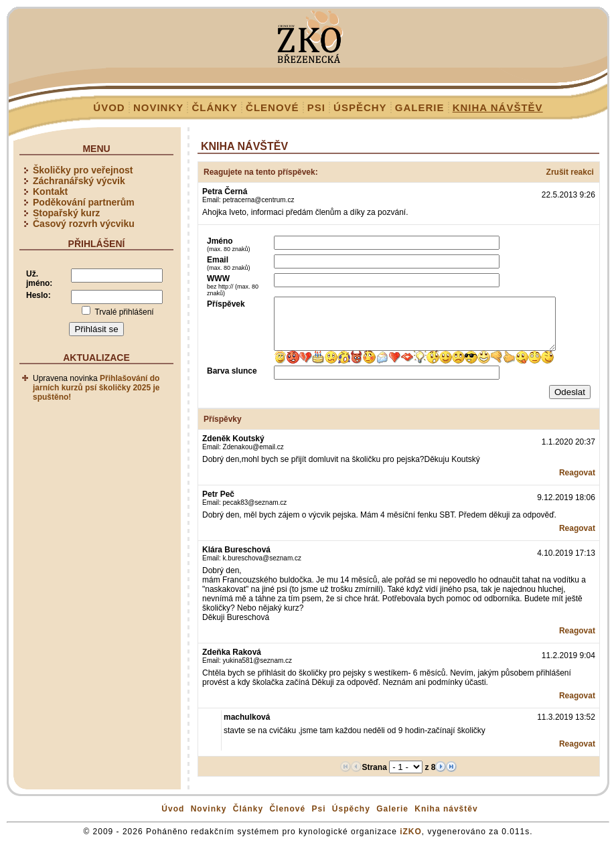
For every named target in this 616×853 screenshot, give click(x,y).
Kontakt (50, 191)
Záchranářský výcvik (79, 181)
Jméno (229, 244)
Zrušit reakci (570, 172)
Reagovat (577, 483)
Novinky (158, 107)
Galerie (420, 107)
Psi (316, 107)
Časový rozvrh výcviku (84, 224)
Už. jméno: (39, 279)
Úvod (109, 107)
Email (229, 263)
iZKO (411, 842)
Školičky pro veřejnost (83, 170)
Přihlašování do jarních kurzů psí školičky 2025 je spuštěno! (96, 388)
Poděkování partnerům (84, 202)
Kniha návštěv (498, 107)
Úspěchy (360, 107)
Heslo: (38, 295)
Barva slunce (232, 381)
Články (215, 107)
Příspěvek (226, 304)
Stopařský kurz (66, 213)
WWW (233, 285)
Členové (273, 107)
